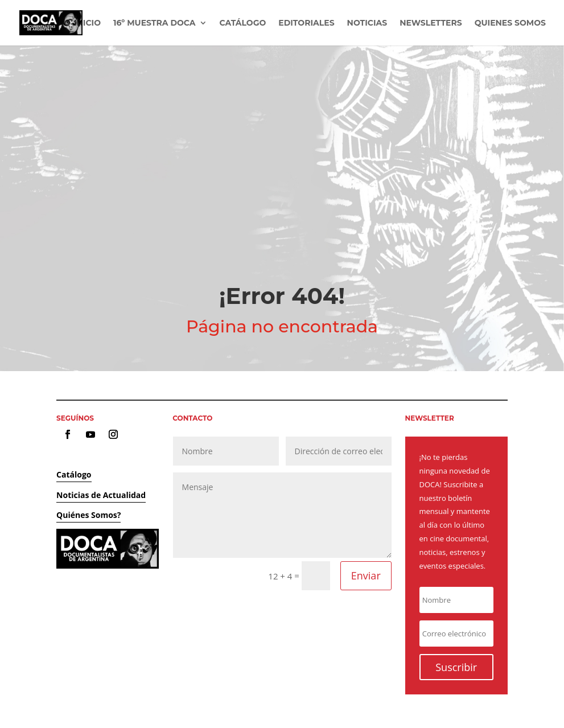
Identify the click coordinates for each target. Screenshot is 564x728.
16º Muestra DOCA (155, 23)
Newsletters (431, 23)
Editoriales (306, 23)
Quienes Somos (510, 23)
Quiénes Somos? (88, 515)
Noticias (367, 23)
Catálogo (243, 23)
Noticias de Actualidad (101, 495)
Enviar (366, 575)
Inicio (87, 23)
